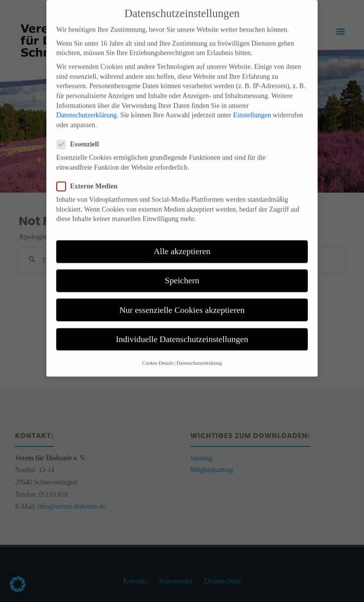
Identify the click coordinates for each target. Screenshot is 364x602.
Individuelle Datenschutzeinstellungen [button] (182, 330)
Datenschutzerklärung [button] (199, 354)
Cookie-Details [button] (158, 354)
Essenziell (82, 135)
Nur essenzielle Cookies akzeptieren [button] (182, 301)
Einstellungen (252, 106)
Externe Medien (91, 177)
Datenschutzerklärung (87, 106)
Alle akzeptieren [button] (182, 242)
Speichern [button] (182, 272)
